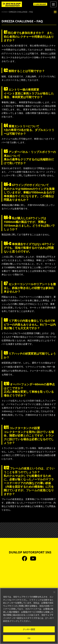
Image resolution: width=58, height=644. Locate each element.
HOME (4, 12)
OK (29, 638)
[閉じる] (54, 592)
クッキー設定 (29, 629)
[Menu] (53, 4)
